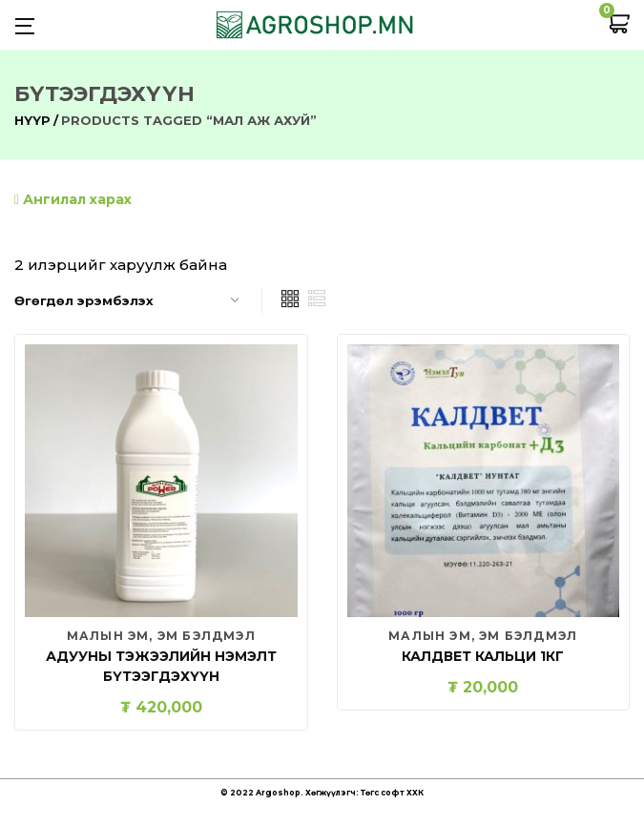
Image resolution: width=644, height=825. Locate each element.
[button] (618, 25)
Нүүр (32, 120)
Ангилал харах (73, 199)
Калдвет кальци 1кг (483, 656)
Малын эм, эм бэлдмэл (161, 636)
